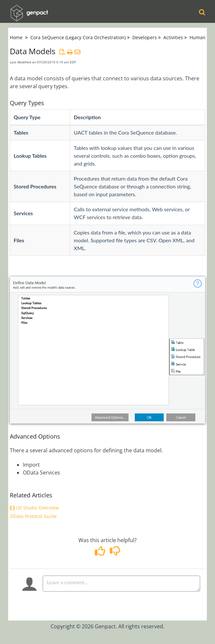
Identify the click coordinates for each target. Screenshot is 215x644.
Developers (145, 37)
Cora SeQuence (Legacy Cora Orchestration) (78, 37)
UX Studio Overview (34, 508)
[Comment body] (121, 584)
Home (16, 37)
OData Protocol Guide (33, 516)
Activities (173, 37)
